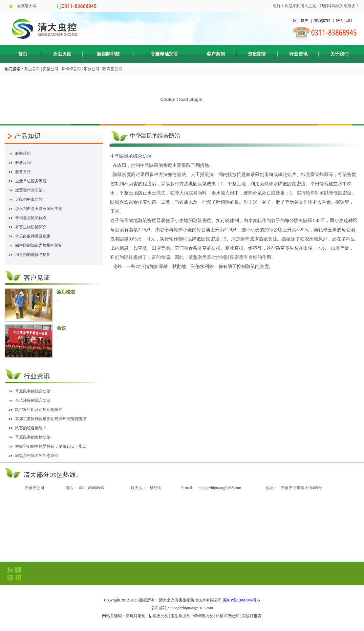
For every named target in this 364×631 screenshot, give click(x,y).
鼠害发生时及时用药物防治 (39, 410)
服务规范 (23, 153)
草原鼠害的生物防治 (33, 437)
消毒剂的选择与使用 (33, 255)
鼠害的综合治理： (31, 428)
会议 (61, 328)
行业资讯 (298, 54)
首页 (23, 54)
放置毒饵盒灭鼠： (31, 190)
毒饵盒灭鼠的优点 (31, 218)
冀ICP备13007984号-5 (241, 600)
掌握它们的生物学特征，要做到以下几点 (51, 446)
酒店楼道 (66, 292)
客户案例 (216, 54)
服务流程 (23, 163)
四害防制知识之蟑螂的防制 (39, 245)
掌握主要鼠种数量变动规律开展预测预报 (51, 419)
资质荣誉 (257, 54)
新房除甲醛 (108, 54)
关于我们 (339, 54)
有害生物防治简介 (31, 227)
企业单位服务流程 (31, 181)
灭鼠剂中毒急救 (29, 199)
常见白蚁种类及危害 (33, 236)
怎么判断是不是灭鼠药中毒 (39, 209)
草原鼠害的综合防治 (33, 391)
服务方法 (23, 172)
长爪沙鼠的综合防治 (33, 400)
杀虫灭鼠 (62, 54)
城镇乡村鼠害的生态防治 (37, 456)
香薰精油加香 (164, 54)
